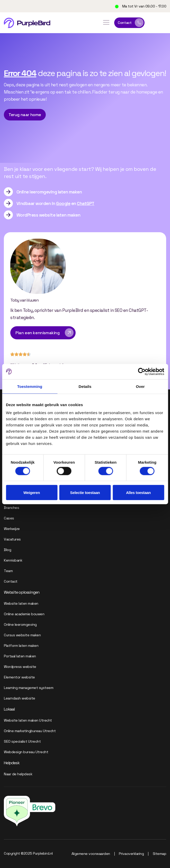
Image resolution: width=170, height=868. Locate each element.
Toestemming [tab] (30, 386)
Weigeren (32, 493)
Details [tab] (85, 386)
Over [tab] (140, 386)
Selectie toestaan (85, 493)
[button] (106, 23)
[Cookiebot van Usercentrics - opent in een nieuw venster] (142, 371)
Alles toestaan (138, 493)
